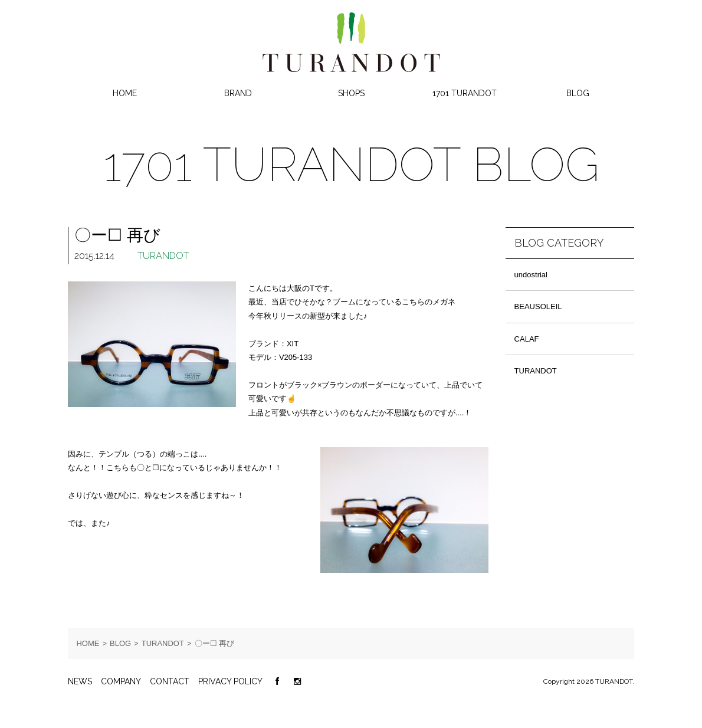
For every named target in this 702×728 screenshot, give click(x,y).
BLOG (578, 93)
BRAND (238, 93)
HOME (125, 93)
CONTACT (170, 681)
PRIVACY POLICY (230, 681)
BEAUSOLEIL (538, 306)
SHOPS (351, 93)
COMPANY (121, 681)
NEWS (80, 681)
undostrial (531, 275)
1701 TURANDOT (465, 93)
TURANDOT (163, 256)
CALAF (527, 339)
